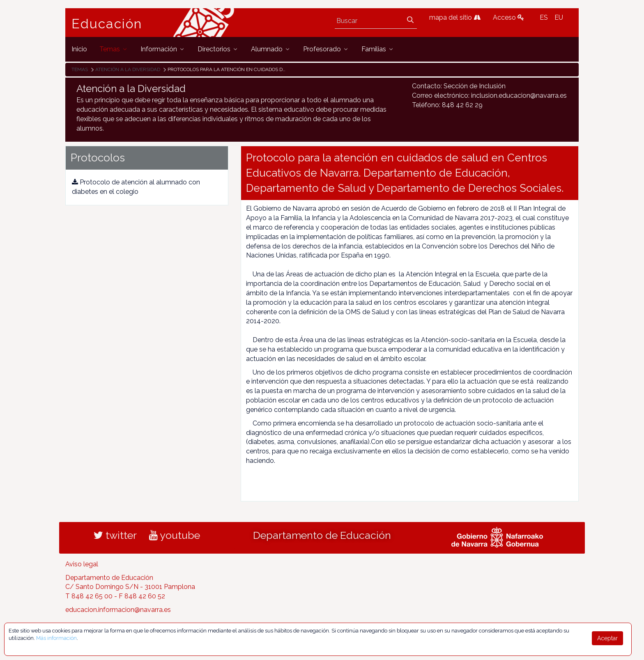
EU (559, 17)
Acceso (508, 17)
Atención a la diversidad (128, 69)
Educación (107, 24)
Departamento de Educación (322, 535)
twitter (115, 535)
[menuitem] (79, 49)
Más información (56, 638)
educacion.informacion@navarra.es (118, 610)
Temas (80, 69)
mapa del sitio (455, 17)
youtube (175, 535)
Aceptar (607, 638)
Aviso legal (82, 564)
